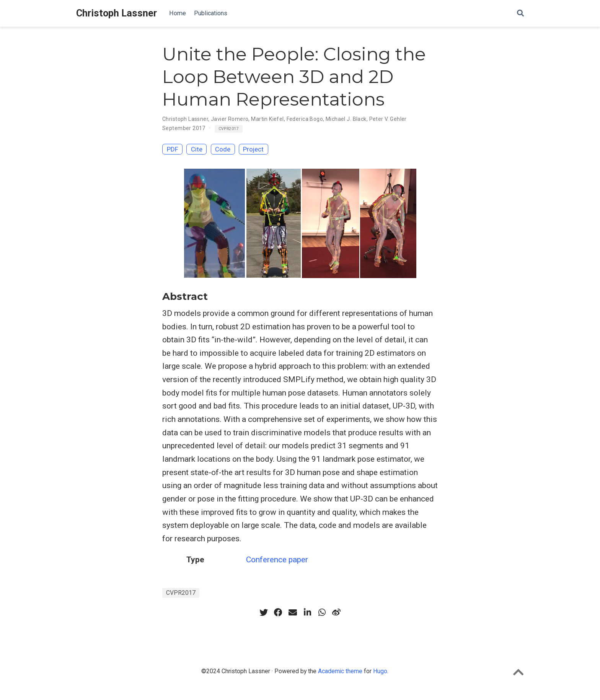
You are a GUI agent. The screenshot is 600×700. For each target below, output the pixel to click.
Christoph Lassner (117, 13)
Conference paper (277, 560)
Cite (197, 149)
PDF (173, 149)
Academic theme (340, 671)
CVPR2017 (229, 129)
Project (253, 149)
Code (223, 149)
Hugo (380, 671)
